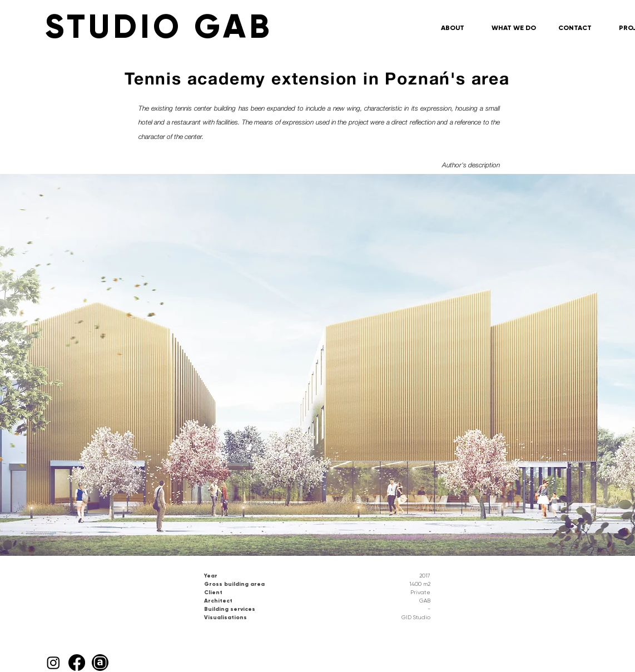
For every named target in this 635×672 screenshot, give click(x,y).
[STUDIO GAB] (237, 27)
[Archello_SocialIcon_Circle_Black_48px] (100, 663)
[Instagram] (53, 663)
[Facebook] (77, 663)
